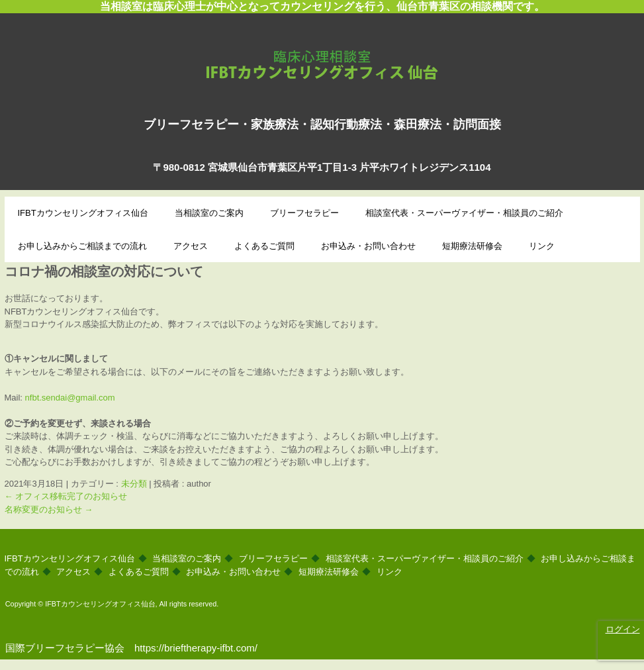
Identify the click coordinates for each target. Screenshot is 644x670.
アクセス (191, 246)
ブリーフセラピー (304, 213)
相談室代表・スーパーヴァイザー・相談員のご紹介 (464, 213)
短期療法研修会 (472, 246)
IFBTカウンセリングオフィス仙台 (322, 61)
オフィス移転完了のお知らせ (66, 496)
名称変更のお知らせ (49, 509)
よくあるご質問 (264, 246)
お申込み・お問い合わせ (368, 246)
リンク (542, 246)
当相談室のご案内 (209, 213)
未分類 (134, 484)
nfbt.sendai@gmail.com (70, 398)
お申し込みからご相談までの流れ (82, 246)
